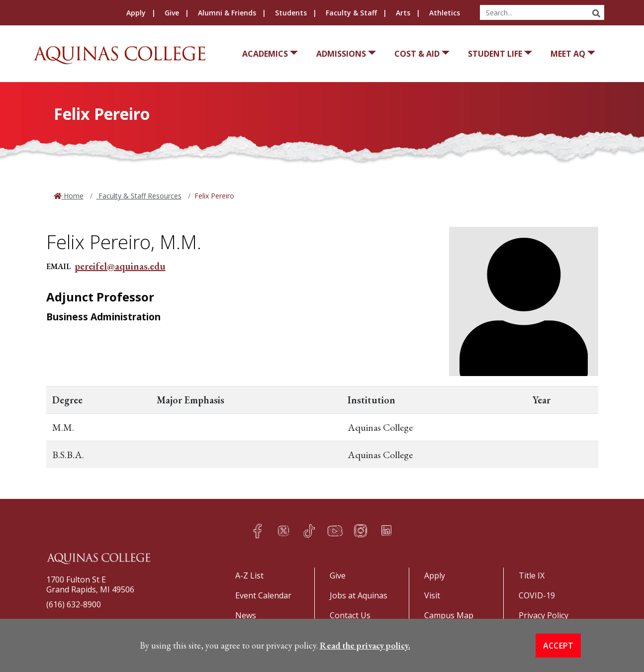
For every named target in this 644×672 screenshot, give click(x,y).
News (246, 615)
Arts (403, 13)
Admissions (341, 54)
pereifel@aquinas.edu (120, 266)
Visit (432, 595)
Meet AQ (568, 54)
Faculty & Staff (351, 13)
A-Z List (249, 576)
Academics (265, 54)
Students (291, 13)
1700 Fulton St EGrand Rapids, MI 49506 (90, 584)
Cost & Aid (417, 54)
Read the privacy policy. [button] (365, 658)
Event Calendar (263, 595)
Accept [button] (558, 659)
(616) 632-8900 (74, 604)
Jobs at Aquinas (359, 595)
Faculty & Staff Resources (139, 196)
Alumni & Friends (227, 13)
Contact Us (350, 615)
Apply (136, 13)
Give (172, 13)
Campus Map (449, 615)
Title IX (532, 576)
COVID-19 (537, 595)
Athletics (445, 13)
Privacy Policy (544, 615)
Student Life (495, 54)
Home (73, 196)
